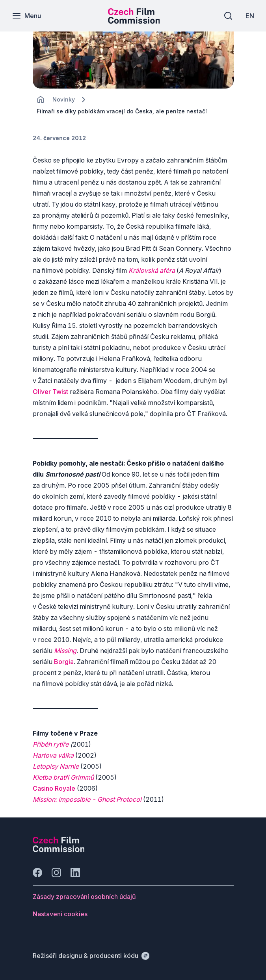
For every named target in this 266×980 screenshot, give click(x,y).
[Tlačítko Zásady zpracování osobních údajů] (84, 897)
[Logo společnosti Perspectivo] (59, 850)
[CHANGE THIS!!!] (41, 100)
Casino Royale (54, 788)
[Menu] (26, 16)
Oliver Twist (50, 392)
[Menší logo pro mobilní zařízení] (134, 21)
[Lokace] (64, 99)
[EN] (250, 16)
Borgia (64, 662)
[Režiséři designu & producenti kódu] (91, 956)
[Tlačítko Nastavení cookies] (60, 914)
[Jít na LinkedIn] (75, 873)
